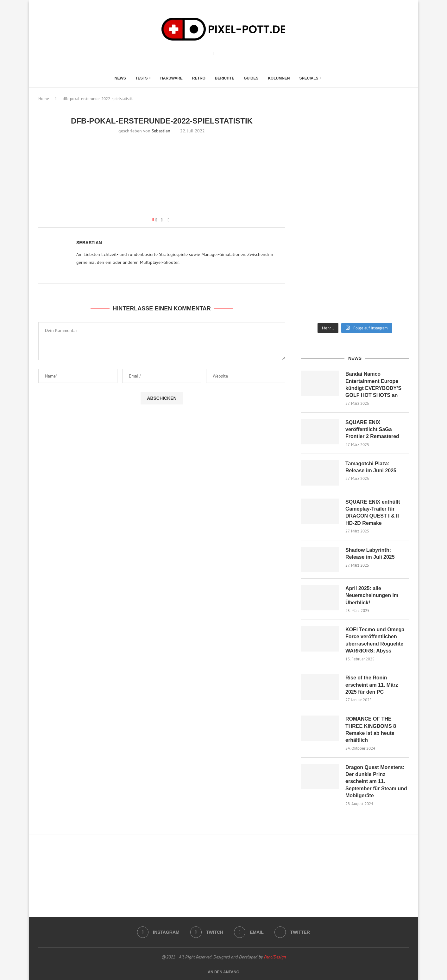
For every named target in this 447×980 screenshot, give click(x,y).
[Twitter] (292, 932)
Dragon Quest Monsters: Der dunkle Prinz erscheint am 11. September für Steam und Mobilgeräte (376, 782)
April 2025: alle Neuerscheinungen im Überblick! (372, 595)
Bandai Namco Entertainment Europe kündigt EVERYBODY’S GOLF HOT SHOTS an (373, 385)
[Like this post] (156, 220)
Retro (199, 78)
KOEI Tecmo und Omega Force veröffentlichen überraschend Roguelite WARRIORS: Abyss (375, 640)
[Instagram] (214, 54)
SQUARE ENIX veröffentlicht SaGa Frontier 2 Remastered (372, 430)
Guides (251, 78)
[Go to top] (223, 972)
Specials (309, 78)
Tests (142, 78)
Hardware (171, 78)
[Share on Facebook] (162, 220)
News (120, 78)
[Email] (228, 54)
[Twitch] (221, 54)
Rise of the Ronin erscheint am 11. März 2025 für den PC (372, 685)
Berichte (225, 78)
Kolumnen (279, 78)
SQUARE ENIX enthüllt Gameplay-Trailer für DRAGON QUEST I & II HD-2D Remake (373, 512)
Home (44, 99)
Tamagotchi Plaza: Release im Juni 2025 (371, 467)
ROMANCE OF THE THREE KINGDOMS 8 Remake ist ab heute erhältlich (371, 729)
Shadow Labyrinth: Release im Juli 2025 (370, 554)
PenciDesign (275, 957)
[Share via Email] (169, 220)
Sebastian (161, 131)
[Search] (329, 78)
